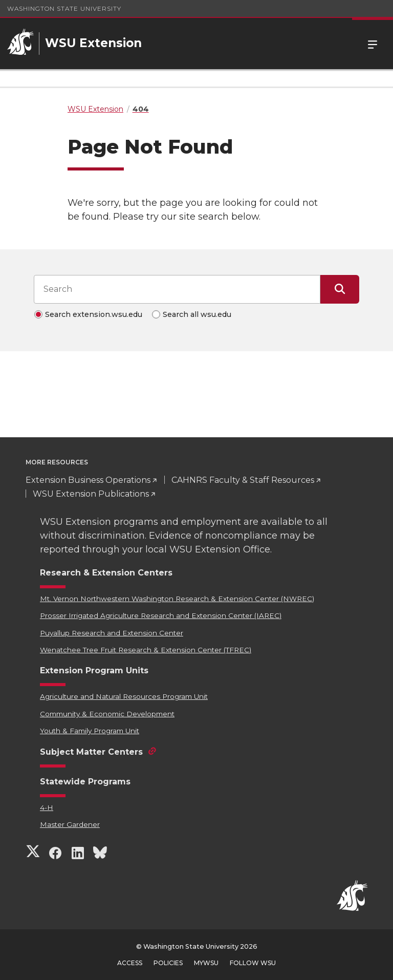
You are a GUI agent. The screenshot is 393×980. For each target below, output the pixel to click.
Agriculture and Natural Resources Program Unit (124, 696)
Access (130, 963)
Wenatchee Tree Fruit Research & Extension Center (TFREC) (146, 650)
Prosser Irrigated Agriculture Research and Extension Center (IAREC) (161, 615)
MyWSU (206, 963)
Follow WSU (253, 963)
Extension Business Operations (88, 480)
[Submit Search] (340, 289)
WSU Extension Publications (91, 494)
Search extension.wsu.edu (94, 314)
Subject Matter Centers (91, 752)
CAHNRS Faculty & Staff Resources (243, 480)
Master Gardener (70, 824)
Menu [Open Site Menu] (373, 44)
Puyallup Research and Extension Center (112, 633)
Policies (168, 963)
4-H (47, 807)
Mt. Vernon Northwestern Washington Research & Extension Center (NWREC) (177, 599)
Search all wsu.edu (197, 314)
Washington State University (64, 8)
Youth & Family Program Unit (90, 731)
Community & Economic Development (107, 714)
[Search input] (177, 289)
